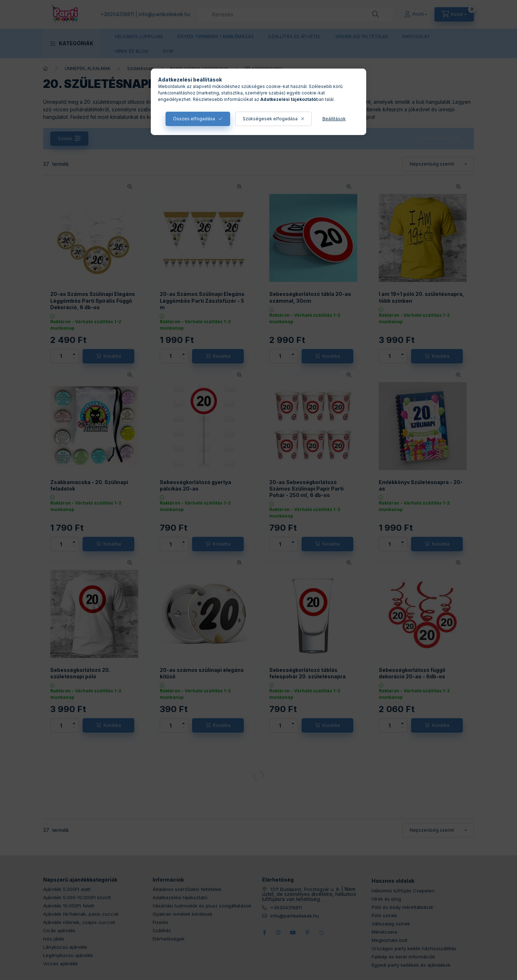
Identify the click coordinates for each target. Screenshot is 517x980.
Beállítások (334, 119)
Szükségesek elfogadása (270, 119)
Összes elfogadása (194, 119)
